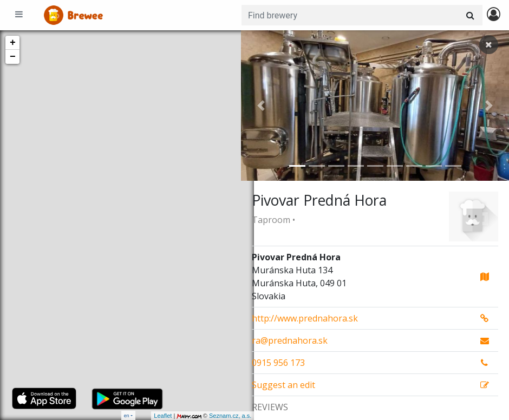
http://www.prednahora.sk (305, 318)
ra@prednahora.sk (290, 340)
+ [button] (13, 43)
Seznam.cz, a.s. (217, 416)
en (127, 415)
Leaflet (150, 416)
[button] (261, 106)
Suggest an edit (283, 385)
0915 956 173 (278, 363)
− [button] (13, 57)
